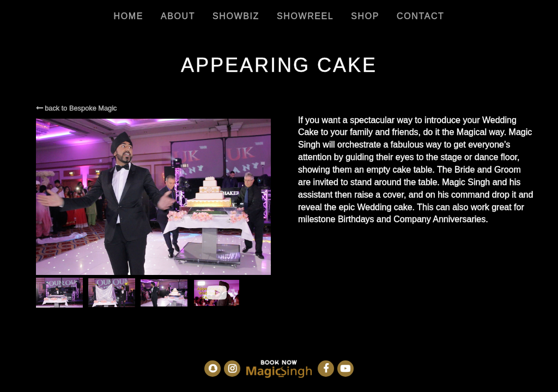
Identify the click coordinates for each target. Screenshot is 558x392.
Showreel (305, 16)
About (178, 16)
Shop (365, 16)
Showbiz (236, 16)
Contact (420, 16)
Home (129, 16)
